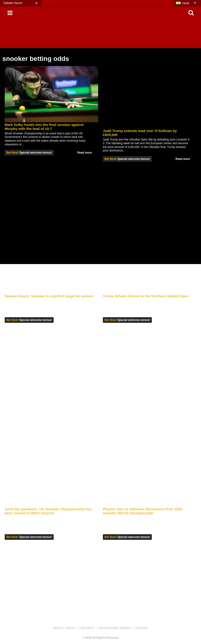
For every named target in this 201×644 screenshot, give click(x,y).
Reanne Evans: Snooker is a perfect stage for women (49, 296)
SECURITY (87, 628)
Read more (85, 153)
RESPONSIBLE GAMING (115, 628)
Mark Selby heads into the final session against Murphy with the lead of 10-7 (44, 127)
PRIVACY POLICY (64, 628)
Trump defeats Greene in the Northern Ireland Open (146, 296)
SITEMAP (142, 628)
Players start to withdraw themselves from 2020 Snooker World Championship (142, 511)
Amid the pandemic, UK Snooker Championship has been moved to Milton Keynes (48, 511)
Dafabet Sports (13, 3)
